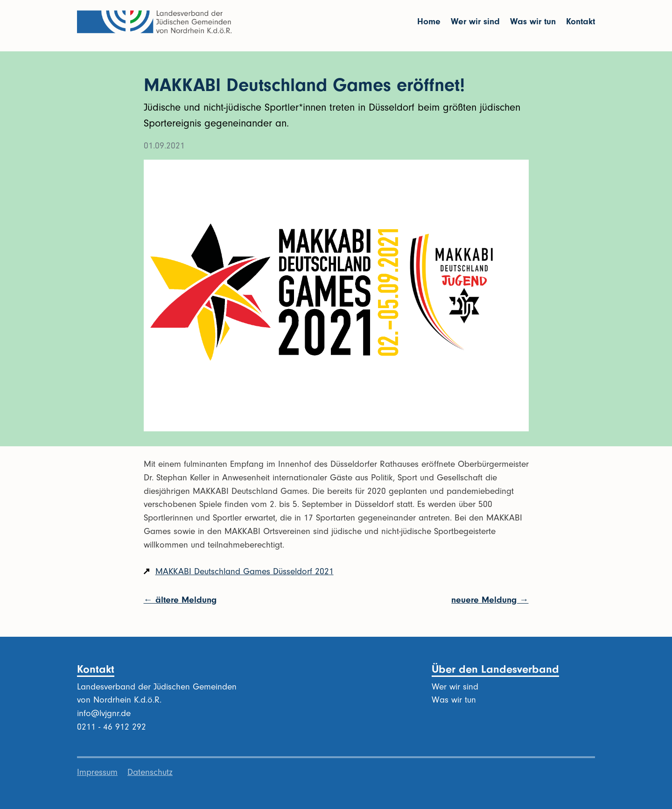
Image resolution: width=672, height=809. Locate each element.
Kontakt (581, 21)
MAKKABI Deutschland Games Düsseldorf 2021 (245, 571)
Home (429, 21)
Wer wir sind (475, 21)
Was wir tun (533, 21)
